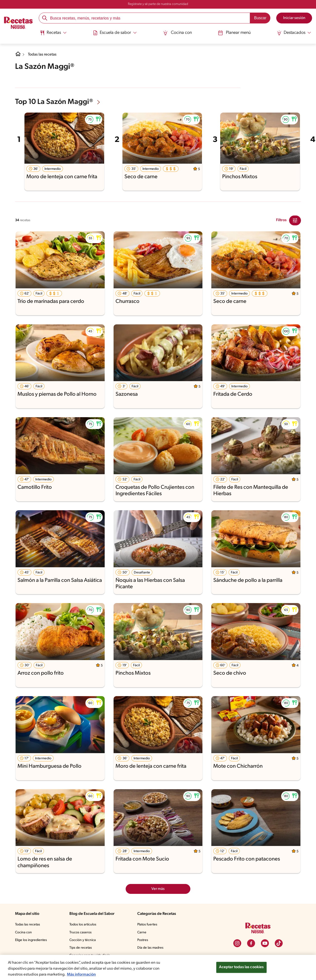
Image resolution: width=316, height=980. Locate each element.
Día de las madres (152, 947)
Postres (143, 940)
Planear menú (234, 33)
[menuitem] (54, 35)
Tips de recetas (81, 947)
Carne (142, 932)
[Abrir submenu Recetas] (54, 33)
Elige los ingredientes (31, 940)
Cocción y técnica (83, 940)
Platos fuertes (148, 924)
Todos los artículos (84, 924)
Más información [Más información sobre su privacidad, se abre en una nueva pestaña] (83, 974)
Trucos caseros (81, 932)
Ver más (158, 888)
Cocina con (178, 33)
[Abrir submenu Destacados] (293, 33)
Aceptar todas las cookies (241, 967)
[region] (158, 967)
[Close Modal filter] (295, 220)
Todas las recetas (43, 54)
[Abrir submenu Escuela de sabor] (116, 33)
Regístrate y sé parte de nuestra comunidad (158, 4)
